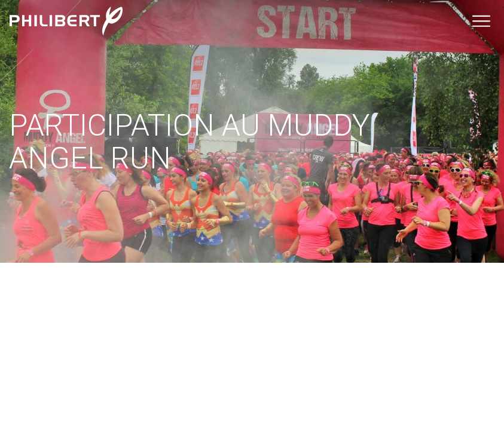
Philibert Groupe (66, 21)
